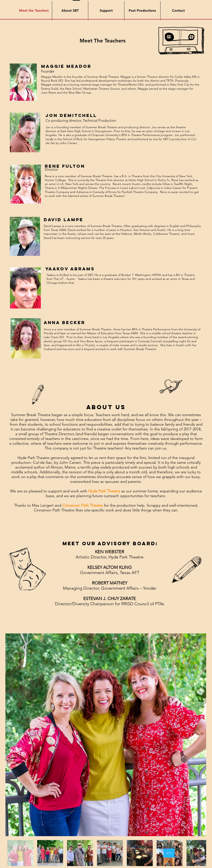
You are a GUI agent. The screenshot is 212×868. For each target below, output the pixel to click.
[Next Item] (199, 735)
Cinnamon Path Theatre (83, 505)
